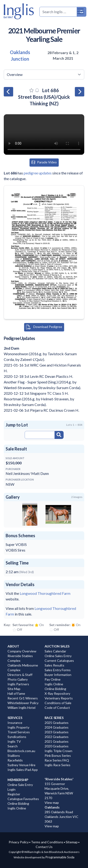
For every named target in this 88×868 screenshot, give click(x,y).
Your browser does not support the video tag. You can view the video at (44, 134)
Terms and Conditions (47, 842)
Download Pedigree (44, 327)
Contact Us (44, 847)
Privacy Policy (19, 842)
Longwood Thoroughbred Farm (45, 593)
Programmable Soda (60, 857)
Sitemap (72, 842)
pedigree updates (38, 173)
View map (52, 803)
